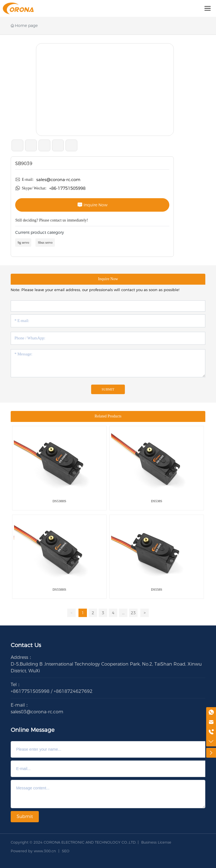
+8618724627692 (73, 691)
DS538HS (59, 501)
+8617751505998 (30, 691)
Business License (156, 842)
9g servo (23, 243)
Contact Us (26, 645)
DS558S (157, 590)
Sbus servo (45, 243)
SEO (66, 851)
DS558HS (59, 590)
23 (133, 613)
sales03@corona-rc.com (37, 712)
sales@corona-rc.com (58, 180)
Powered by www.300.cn (33, 851)
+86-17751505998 (67, 188)
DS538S (157, 501)
